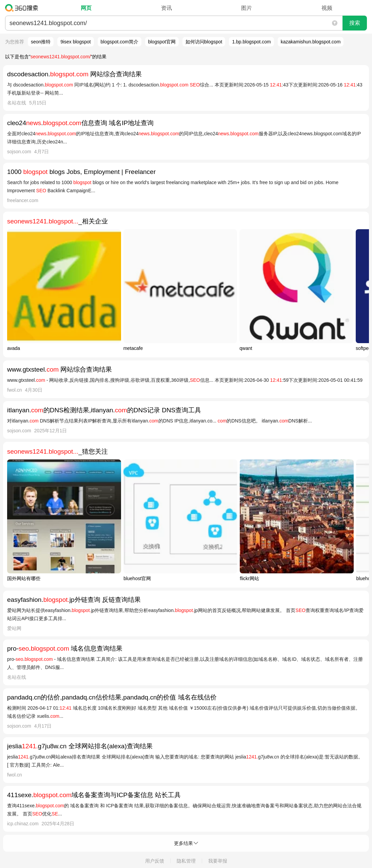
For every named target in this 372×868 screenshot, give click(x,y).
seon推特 (41, 42)
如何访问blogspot (204, 42)
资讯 (167, 8)
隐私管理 (186, 861)
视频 (327, 8)
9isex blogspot (76, 42)
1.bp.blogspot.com (251, 42)
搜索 (355, 23)
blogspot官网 (162, 42)
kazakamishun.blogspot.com (311, 42)
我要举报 (218, 861)
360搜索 (23, 8)
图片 (247, 8)
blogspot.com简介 (120, 42)
